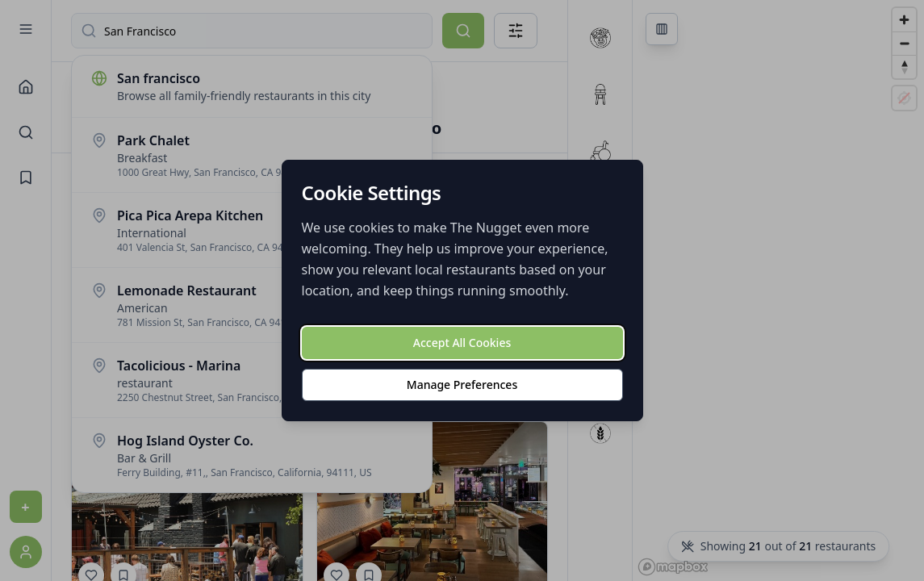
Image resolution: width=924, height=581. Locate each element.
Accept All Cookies (462, 343)
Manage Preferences (462, 385)
